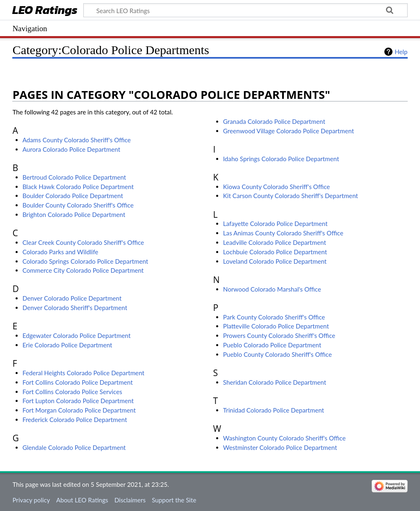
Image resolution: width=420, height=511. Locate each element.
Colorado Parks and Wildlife (60, 252)
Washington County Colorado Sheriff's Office (284, 438)
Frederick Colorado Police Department (75, 420)
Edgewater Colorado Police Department (77, 335)
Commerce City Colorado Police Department (83, 270)
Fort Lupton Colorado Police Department (78, 401)
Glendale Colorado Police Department (74, 447)
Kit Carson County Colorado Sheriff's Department (291, 196)
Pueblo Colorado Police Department (272, 345)
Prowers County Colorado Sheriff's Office (279, 335)
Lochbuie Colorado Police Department (275, 252)
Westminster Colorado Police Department (280, 447)
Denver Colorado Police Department (72, 298)
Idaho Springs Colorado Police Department (281, 159)
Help (401, 52)
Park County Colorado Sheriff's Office (274, 317)
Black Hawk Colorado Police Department (78, 187)
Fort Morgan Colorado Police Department (79, 410)
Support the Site (174, 500)
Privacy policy (31, 500)
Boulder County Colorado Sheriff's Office (78, 205)
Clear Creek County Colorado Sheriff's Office (83, 242)
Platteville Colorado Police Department (276, 326)
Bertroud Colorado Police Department (74, 177)
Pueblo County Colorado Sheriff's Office (277, 354)
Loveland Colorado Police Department (275, 261)
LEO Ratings (45, 11)
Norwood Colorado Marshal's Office (272, 289)
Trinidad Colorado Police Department (274, 410)
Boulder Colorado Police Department (73, 196)
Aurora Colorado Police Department (71, 149)
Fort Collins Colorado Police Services (72, 392)
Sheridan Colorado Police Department (275, 382)
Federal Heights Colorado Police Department (83, 373)
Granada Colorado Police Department (274, 121)
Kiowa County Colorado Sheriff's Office (277, 187)
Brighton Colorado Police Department (74, 214)
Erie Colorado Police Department (67, 345)
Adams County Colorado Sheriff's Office (77, 140)
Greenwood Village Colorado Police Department (289, 131)
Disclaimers (130, 500)
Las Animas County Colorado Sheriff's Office (283, 233)
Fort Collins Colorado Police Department (78, 382)
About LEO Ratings (82, 500)
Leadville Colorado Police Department (275, 242)
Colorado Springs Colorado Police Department (86, 261)
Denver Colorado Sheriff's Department (75, 308)
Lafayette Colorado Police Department (275, 224)
